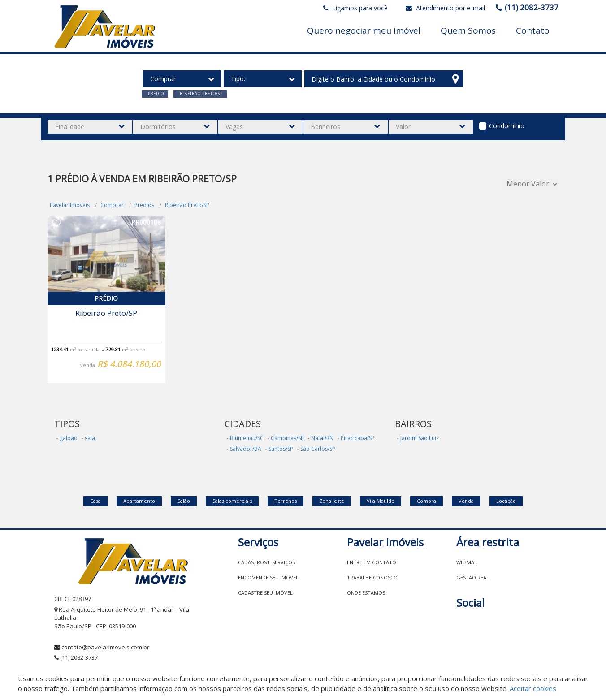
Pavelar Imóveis (70, 205)
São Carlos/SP (318, 449)
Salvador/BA (246, 449)
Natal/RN (322, 438)
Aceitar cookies (533, 688)
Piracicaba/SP (358, 438)
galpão (69, 438)
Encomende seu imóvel (268, 577)
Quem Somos (468, 30)
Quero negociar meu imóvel (364, 30)
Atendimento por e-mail (445, 8)
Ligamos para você (355, 8)
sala (90, 438)
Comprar (112, 205)
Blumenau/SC (247, 438)
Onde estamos (366, 593)
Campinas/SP (287, 438)
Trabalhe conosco (372, 577)
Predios (144, 205)
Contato (533, 30)
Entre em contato (372, 562)
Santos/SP (281, 449)
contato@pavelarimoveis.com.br (105, 647)
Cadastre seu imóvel (265, 593)
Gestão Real (473, 577)
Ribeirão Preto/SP (187, 205)
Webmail (467, 562)
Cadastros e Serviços (266, 562)
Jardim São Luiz (420, 438)
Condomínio (507, 126)
